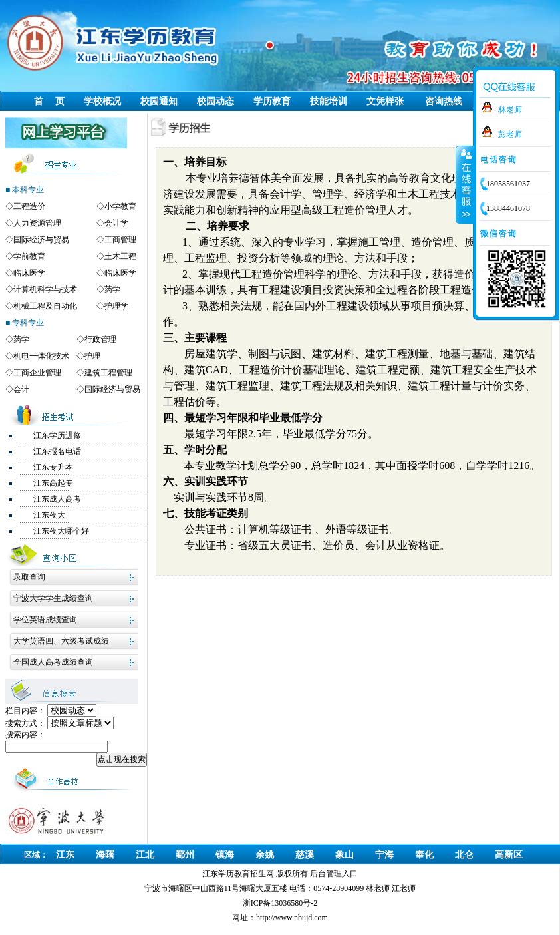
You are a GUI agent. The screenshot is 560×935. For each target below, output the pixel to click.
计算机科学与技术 (45, 289)
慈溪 (305, 855)
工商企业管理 (37, 373)
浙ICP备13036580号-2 (280, 903)
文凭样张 (385, 101)
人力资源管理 (37, 223)
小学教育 (120, 206)
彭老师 (510, 134)
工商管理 (120, 240)
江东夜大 (49, 515)
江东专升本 (53, 467)
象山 (345, 855)
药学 (112, 289)
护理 (92, 356)
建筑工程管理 (108, 373)
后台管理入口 (334, 874)
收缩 (465, 184)
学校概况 (102, 101)
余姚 (265, 855)
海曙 (105, 855)
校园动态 (215, 101)
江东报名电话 (57, 451)
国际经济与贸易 (41, 240)
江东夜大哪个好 (61, 531)
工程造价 (29, 206)
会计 (21, 389)
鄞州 (185, 855)
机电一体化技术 (41, 356)
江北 (145, 855)
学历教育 (272, 101)
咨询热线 (444, 101)
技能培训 (329, 101)
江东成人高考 (57, 499)
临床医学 (29, 273)
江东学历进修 (57, 435)
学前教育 (29, 256)
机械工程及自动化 (45, 306)
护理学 (116, 306)
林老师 (510, 110)
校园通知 (159, 101)
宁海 (384, 855)
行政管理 (100, 339)
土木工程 (120, 256)
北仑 (464, 855)
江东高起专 (53, 483)
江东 (65, 855)
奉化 (424, 855)
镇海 (225, 855)
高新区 (509, 855)
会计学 (116, 223)
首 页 (49, 101)
